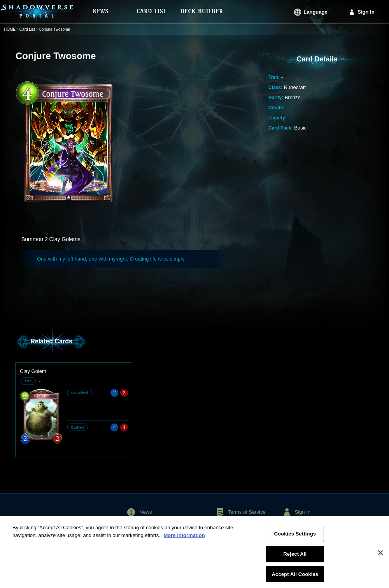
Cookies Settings (295, 536)
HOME (10, 29)
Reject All (295, 556)
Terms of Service (247, 512)
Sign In (366, 12)
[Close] (380, 555)
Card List (27, 29)
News (146, 512)
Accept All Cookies (295, 576)
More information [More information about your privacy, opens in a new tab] (184, 537)
